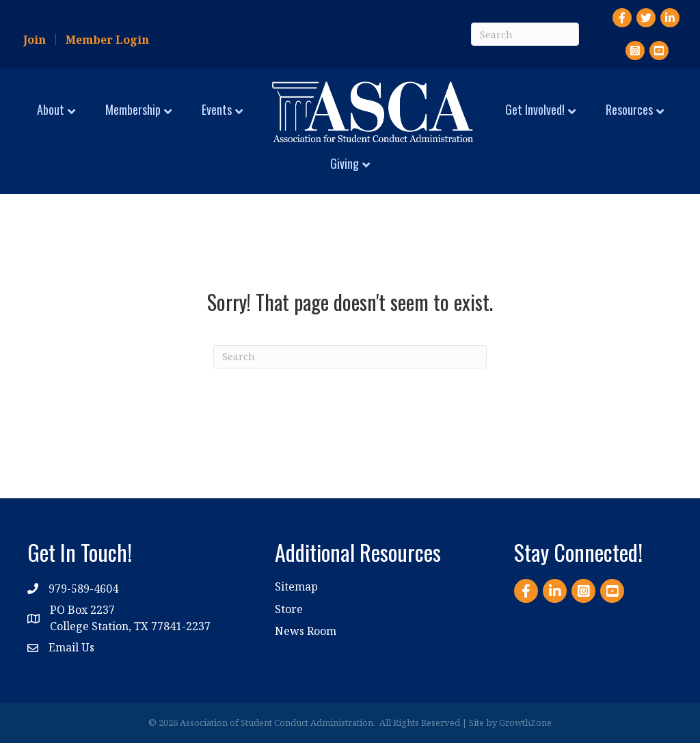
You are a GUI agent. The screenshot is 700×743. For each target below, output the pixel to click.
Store (289, 609)
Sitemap (296, 586)
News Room (306, 631)
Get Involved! (535, 109)
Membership (133, 109)
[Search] (525, 34)
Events (217, 109)
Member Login (107, 40)
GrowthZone (525, 722)
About (51, 109)
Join (35, 40)
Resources (629, 109)
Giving (345, 163)
